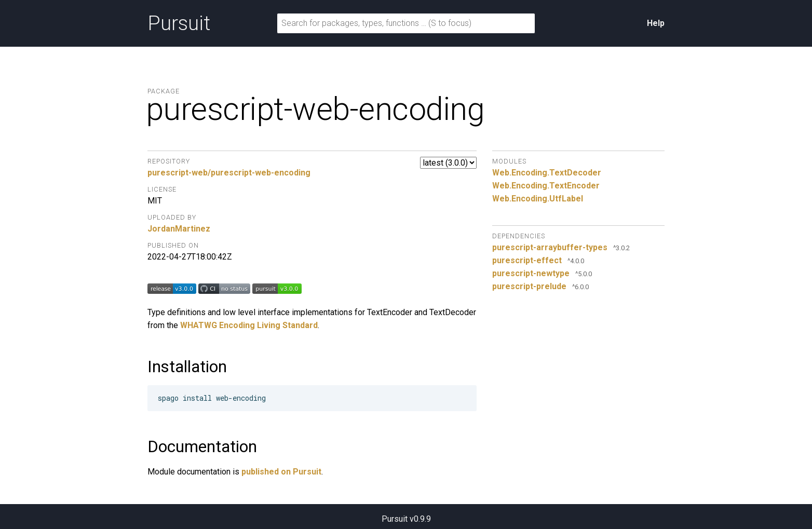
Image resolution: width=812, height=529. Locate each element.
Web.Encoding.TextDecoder (547, 173)
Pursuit (179, 23)
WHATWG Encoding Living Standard (249, 325)
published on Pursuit (281, 472)
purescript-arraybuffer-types (550, 247)
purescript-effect (527, 260)
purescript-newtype (531, 273)
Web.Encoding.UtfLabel (538, 199)
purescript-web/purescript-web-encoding (229, 173)
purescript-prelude (529, 286)
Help (656, 23)
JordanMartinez (179, 229)
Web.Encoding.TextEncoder (546, 186)
